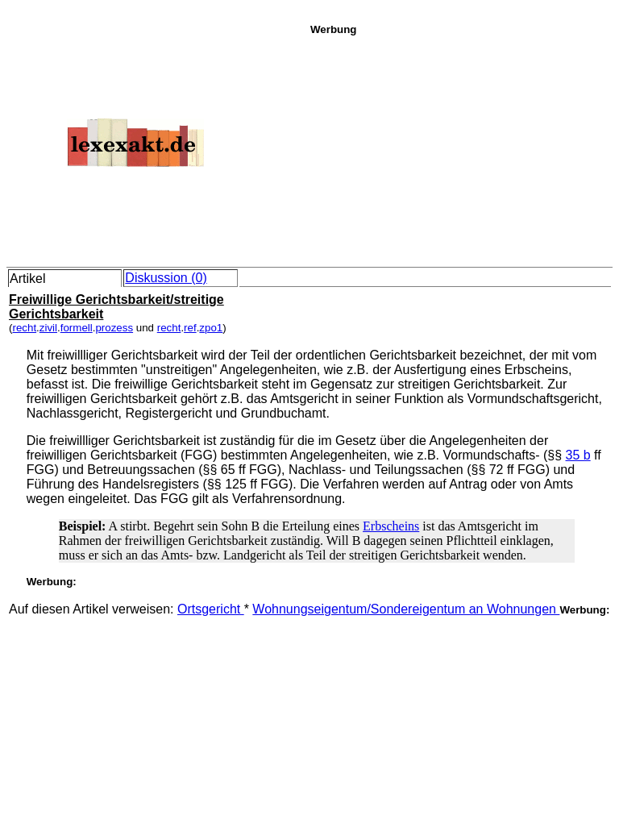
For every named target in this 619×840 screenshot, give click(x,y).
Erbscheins (391, 526)
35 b (578, 455)
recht (24, 328)
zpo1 (211, 328)
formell (77, 328)
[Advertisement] (460, 148)
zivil (48, 328)
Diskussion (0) (166, 278)
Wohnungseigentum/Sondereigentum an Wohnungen (406, 609)
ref (190, 328)
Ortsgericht (211, 609)
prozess (114, 328)
